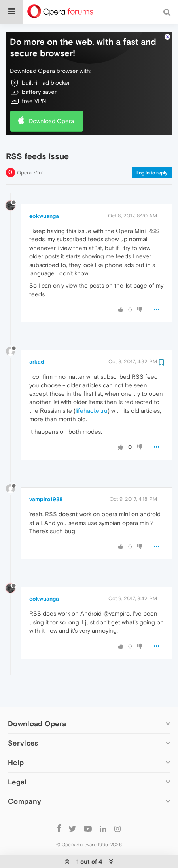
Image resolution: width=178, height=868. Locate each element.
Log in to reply (152, 149)
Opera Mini (30, 148)
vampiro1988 (46, 475)
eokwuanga (44, 192)
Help (16, 738)
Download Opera (51, 97)
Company (25, 777)
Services (23, 719)
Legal (17, 758)
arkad (37, 338)
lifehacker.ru (92, 386)
